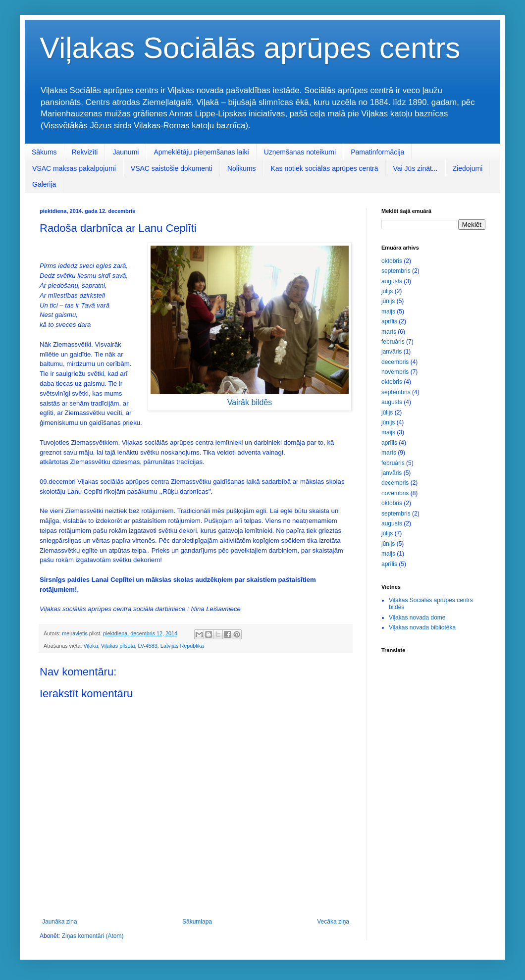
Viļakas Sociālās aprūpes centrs (250, 48)
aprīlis (389, 321)
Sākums (44, 152)
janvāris (392, 352)
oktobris (392, 261)
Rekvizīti (85, 152)
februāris (393, 342)
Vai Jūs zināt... (416, 168)
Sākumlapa (197, 922)
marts (389, 332)
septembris (396, 271)
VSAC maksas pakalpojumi (74, 168)
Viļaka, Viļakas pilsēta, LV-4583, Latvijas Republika (143, 646)
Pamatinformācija (377, 152)
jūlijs (387, 291)
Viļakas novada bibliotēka (422, 627)
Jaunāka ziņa (60, 922)
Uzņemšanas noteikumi (300, 152)
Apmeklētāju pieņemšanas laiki (201, 152)
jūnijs (388, 301)
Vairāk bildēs (250, 402)
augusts (392, 281)
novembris (395, 372)
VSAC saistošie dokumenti (172, 168)
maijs (388, 311)
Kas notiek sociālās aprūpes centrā (324, 168)
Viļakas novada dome (417, 618)
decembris (395, 362)
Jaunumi (126, 152)
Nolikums (242, 168)
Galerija (44, 184)
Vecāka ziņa (333, 922)
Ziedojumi (468, 168)
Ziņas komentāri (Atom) (93, 936)
